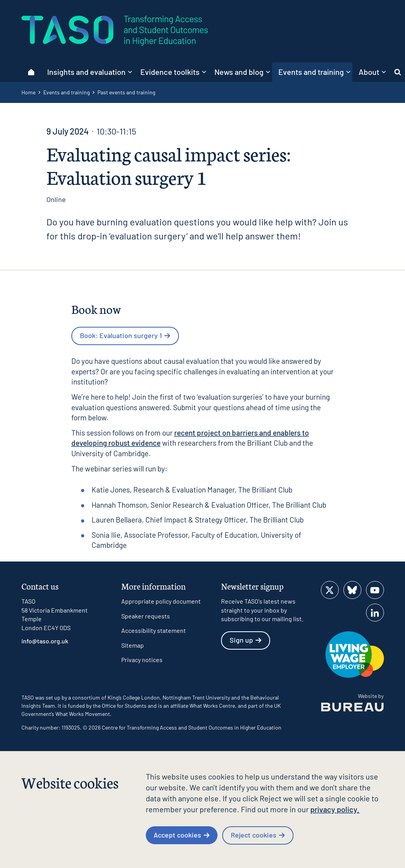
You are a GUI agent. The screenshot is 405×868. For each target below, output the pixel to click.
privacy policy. (335, 809)
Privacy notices (142, 660)
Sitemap (133, 645)
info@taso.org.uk (45, 641)
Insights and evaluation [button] (90, 72)
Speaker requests (146, 616)
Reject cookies (258, 835)
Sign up (246, 640)
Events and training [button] (314, 72)
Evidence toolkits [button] (173, 72)
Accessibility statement (154, 630)
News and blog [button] (242, 72)
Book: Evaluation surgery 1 (125, 335)
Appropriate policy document (161, 601)
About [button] (372, 72)
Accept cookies (182, 835)
